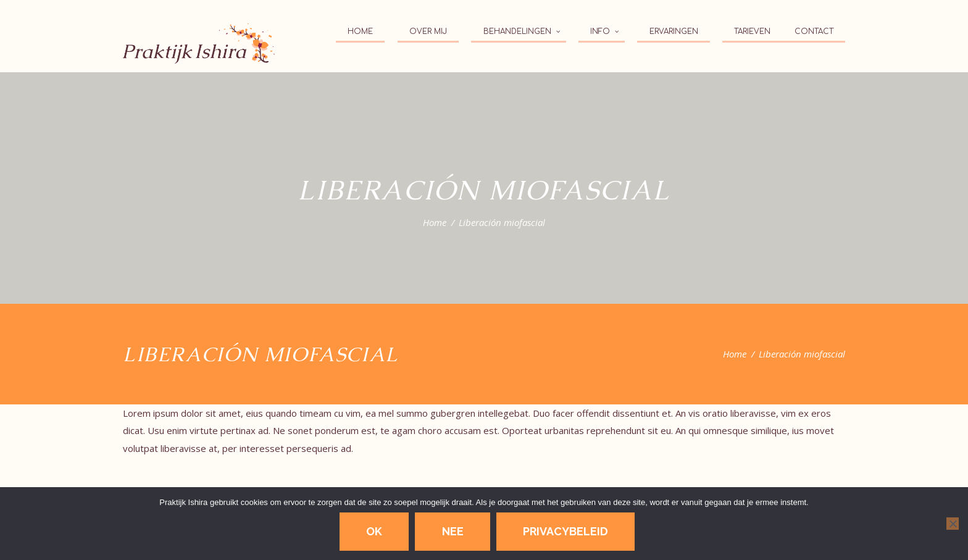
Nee (453, 531)
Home (435, 222)
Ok (374, 531)
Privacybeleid (565, 531)
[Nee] (953, 524)
